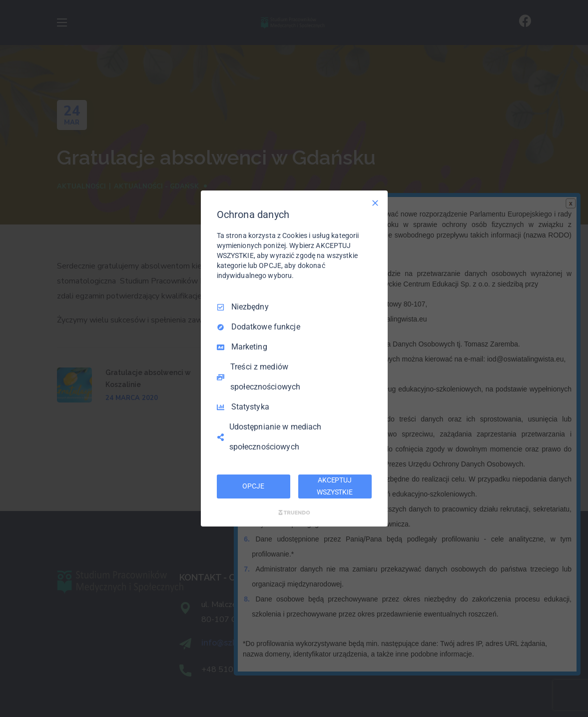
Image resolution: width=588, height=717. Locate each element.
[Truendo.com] (294, 512)
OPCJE (253, 486)
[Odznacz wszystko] (375, 203)
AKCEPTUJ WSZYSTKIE (335, 486)
